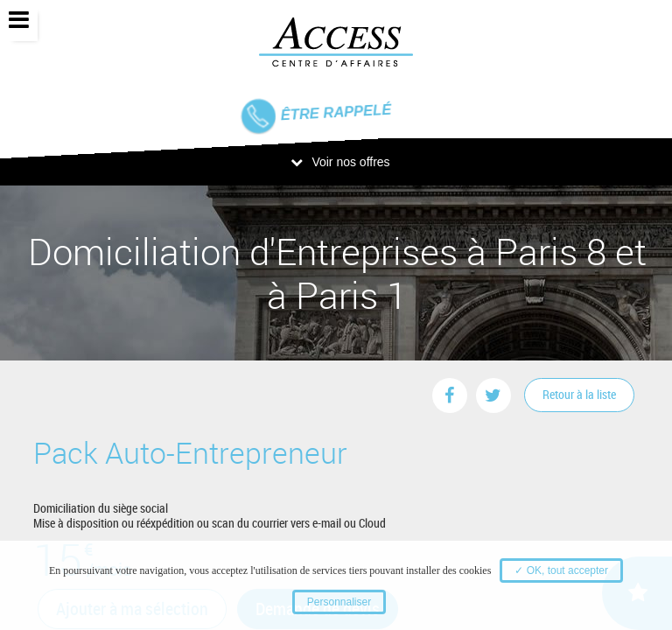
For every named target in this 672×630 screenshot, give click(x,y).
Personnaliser (339, 602)
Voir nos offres (340, 162)
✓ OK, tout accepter (561, 570)
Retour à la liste (579, 394)
